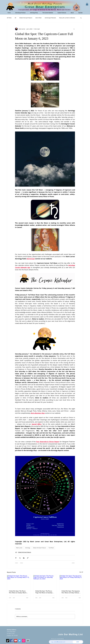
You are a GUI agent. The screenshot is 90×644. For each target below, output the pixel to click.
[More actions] (74, 29)
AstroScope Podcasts (50, 18)
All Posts (9, 18)
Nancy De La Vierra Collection (67, 18)
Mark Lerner (19, 548)
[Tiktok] (8, 641)
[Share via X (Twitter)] (20, 558)
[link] (87, 4)
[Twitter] (20, 641)
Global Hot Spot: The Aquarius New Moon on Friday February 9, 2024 (71, 592)
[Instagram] (24, 641)
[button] (62, 13)
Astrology (28, 548)
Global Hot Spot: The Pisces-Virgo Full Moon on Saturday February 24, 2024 (44, 592)
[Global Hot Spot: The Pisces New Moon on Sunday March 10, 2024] (19, 582)
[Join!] (78, 642)
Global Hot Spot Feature (26, 18)
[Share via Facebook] (16, 558)
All (15, 18)
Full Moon (51, 548)
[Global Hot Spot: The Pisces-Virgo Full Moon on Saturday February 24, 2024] (45, 582)
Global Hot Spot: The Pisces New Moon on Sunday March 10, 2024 (18, 592)
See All (81, 572)
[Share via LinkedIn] (24, 558)
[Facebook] (12, 641)
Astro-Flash (38, 18)
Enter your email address (58, 639)
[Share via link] (28, 558)
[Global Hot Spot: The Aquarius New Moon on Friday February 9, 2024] (71, 582)
